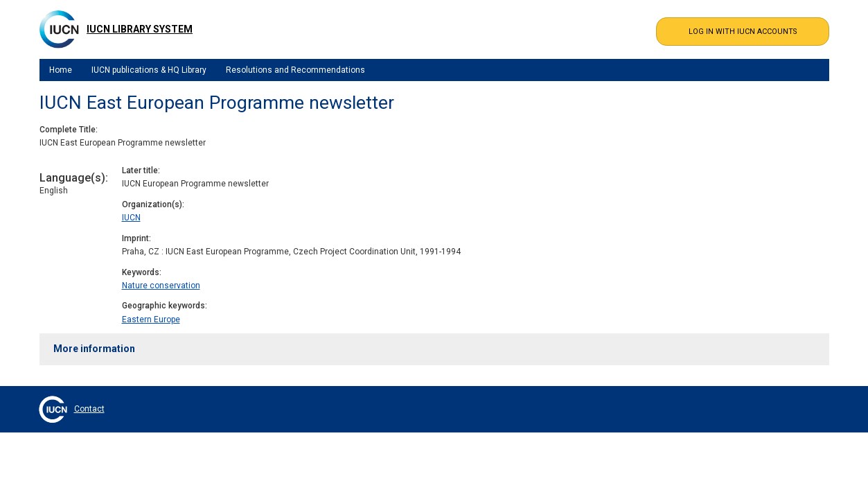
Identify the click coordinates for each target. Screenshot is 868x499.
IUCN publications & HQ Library (149, 70)
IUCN (131, 218)
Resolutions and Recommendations (295, 70)
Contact (89, 409)
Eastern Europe (151, 319)
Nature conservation (161, 286)
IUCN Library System (140, 29)
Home (61, 70)
